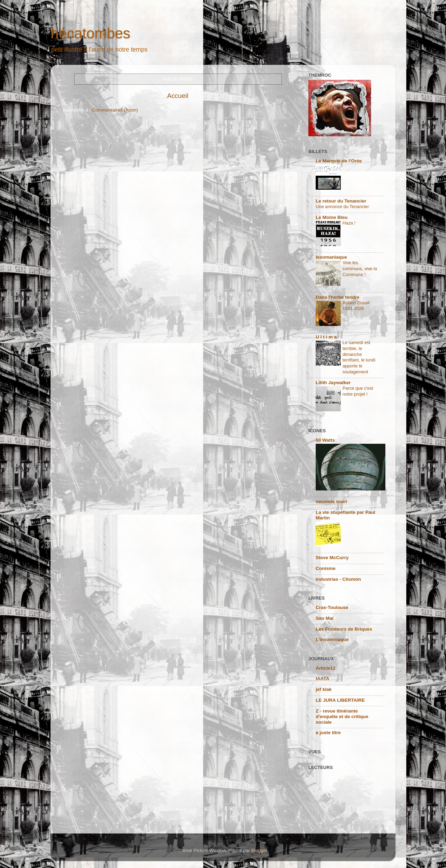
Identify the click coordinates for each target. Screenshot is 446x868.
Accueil (178, 96)
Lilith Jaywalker (333, 383)
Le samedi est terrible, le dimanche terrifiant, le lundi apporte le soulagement (359, 357)
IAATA (322, 679)
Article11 (326, 668)
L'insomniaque (332, 639)
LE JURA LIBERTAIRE (340, 700)
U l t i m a (326, 337)
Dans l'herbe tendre (338, 297)
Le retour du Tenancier (341, 201)
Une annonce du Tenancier (342, 207)
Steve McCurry (332, 558)
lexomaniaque (331, 257)
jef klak (324, 689)
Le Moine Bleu (332, 217)
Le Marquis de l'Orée (339, 161)
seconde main (331, 501)
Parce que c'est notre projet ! (358, 391)
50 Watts (325, 440)
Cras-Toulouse (332, 607)
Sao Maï (325, 618)
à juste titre (328, 733)
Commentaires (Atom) (115, 110)
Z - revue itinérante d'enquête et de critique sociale (342, 717)
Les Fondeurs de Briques (344, 629)
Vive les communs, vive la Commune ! (360, 268)
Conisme (326, 568)
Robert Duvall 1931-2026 (356, 306)
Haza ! (349, 223)
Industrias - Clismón (338, 579)
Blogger (259, 850)
